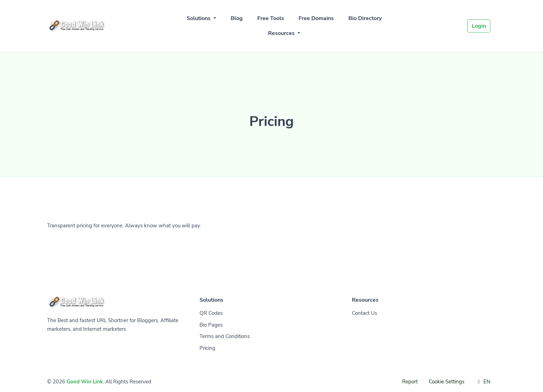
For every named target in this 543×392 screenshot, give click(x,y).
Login (479, 26)
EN (483, 382)
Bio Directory (365, 18)
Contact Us (364, 313)
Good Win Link (85, 382)
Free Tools (271, 18)
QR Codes (211, 313)
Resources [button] (282, 33)
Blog (237, 18)
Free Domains (316, 18)
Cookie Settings (447, 382)
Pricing (207, 348)
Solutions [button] (199, 18)
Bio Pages (211, 325)
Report (410, 382)
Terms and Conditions (225, 336)
